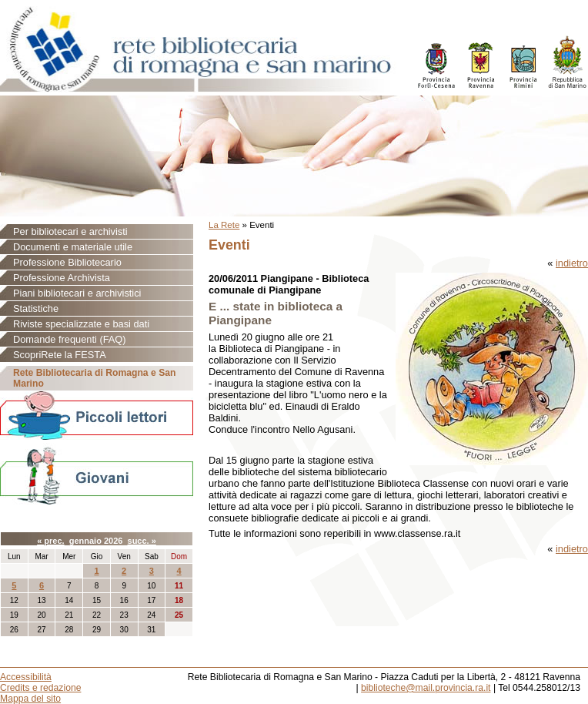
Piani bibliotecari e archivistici (77, 293)
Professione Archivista (62, 278)
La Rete (224, 225)
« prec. (50, 541)
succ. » (142, 541)
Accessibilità (26, 677)
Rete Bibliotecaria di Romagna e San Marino (94, 378)
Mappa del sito (30, 699)
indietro (572, 263)
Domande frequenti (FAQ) (70, 339)
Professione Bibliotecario (67, 262)
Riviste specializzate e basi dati (81, 324)
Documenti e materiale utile (73, 247)
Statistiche (36, 308)
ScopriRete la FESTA (60, 355)
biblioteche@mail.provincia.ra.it (426, 688)
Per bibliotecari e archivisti (70, 231)
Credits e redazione (40, 688)
